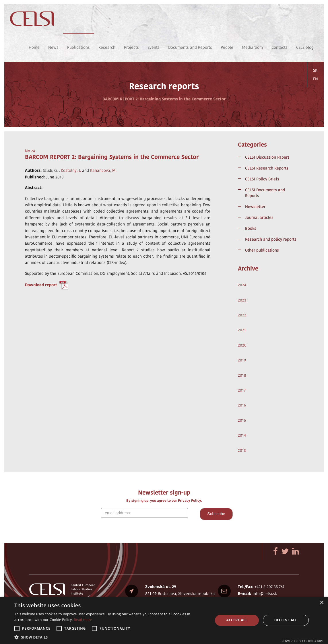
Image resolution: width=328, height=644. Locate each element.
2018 (242, 375)
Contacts (280, 47)
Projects (131, 47)
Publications (78, 47)
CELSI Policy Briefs (262, 179)
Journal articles (259, 217)
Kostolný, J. (71, 170)
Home (34, 47)
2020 (242, 345)
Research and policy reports (271, 239)
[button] (111, 637)
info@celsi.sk (265, 594)
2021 (242, 330)
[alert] (164, 620)
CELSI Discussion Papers (267, 157)
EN (316, 79)
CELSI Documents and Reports (265, 193)
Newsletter (255, 207)
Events (154, 47)
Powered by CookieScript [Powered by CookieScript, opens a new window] (303, 641)
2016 (242, 405)
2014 (242, 435)
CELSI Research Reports (267, 168)
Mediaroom (252, 47)
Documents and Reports (190, 47)
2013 (242, 450)
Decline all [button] (286, 620)
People (227, 47)
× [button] (322, 603)
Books (251, 228)
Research (107, 47)
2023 (242, 300)
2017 (242, 390)
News (53, 47)
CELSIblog (305, 47)
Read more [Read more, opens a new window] (83, 620)
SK (315, 70)
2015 (242, 420)
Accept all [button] (237, 620)
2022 (242, 315)
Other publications (262, 250)
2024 (242, 285)
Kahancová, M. (103, 170)
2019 (242, 360)
